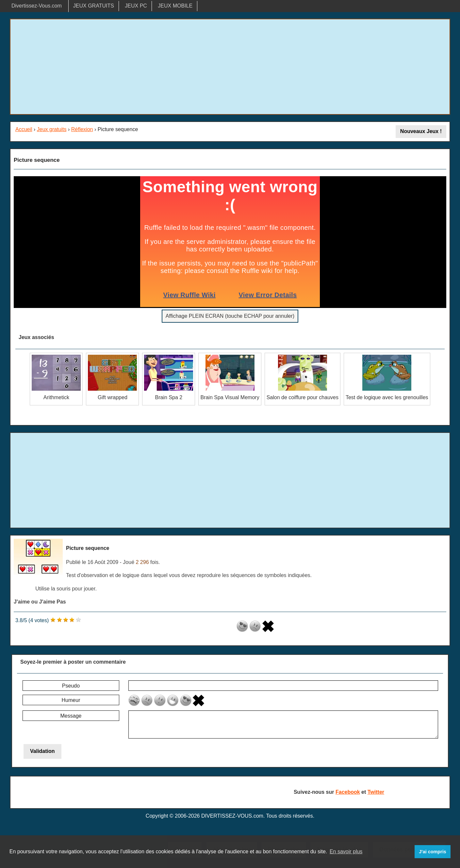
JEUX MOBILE (175, 6)
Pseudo (71, 686)
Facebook (348, 792)
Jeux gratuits (52, 129)
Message (71, 716)
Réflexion (82, 129)
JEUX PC (136, 6)
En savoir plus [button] (346, 851)
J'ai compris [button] (432, 852)
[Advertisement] (230, 67)
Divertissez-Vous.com (37, 6)
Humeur (71, 700)
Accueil (24, 129)
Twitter (376, 792)
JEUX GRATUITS (94, 6)
